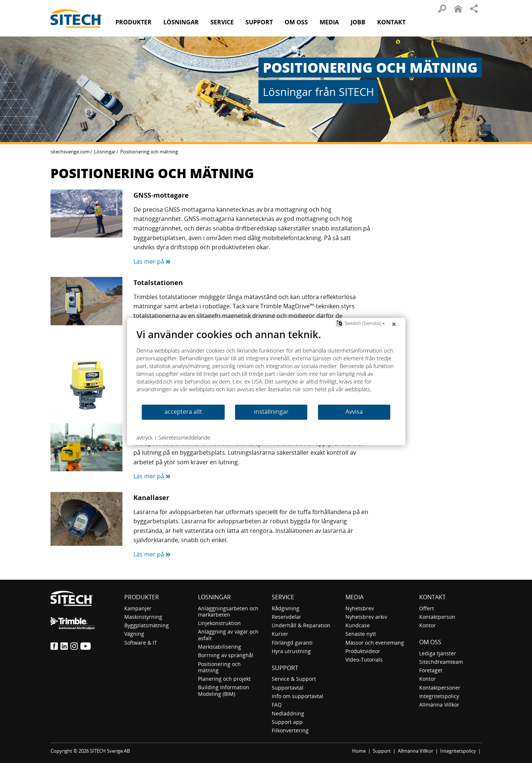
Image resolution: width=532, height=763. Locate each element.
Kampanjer (138, 608)
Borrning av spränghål (226, 655)
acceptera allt (183, 412)
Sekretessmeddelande (184, 438)
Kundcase (358, 625)
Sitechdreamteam (441, 662)
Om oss (430, 642)
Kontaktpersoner (440, 688)
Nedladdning (288, 713)
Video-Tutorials (364, 660)
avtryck (145, 438)
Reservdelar (286, 617)
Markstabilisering (220, 647)
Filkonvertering (290, 730)
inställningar (271, 412)
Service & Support (294, 679)
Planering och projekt (224, 679)
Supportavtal (288, 688)
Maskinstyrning (143, 617)
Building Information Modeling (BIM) (224, 690)
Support (285, 668)
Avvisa (354, 412)
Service (283, 597)
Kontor (427, 625)
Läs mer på (152, 261)
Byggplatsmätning (147, 625)
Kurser (280, 634)
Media (354, 597)
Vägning (134, 634)
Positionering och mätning (219, 667)
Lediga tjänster (438, 653)
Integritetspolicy (439, 696)
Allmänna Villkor (439, 705)
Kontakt (391, 22)
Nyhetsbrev (360, 608)
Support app (287, 722)
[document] (266, 366)
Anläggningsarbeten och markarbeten (228, 611)
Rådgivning (286, 608)
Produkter (133, 22)
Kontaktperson (437, 617)
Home (359, 751)
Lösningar (105, 152)
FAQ (277, 705)
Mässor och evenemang (375, 643)
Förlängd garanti (292, 643)
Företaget (431, 670)
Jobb (358, 22)
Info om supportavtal (298, 696)
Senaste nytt (361, 634)
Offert (427, 608)
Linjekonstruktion (219, 623)
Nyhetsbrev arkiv (366, 617)
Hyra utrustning (291, 651)
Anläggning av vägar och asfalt (228, 635)
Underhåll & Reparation (301, 625)
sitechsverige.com (70, 152)
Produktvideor (363, 651)
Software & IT (141, 643)
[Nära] (394, 324)
